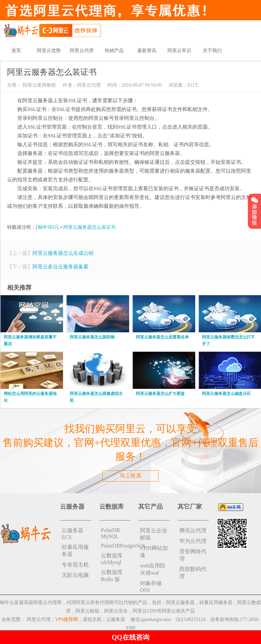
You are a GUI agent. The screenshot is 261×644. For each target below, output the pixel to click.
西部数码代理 (193, 573)
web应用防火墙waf (153, 569)
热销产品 (114, 51)
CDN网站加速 (154, 552)
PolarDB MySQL (111, 533)
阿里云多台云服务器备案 (61, 267)
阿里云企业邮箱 (154, 534)
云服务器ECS (73, 534)
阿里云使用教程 (39, 85)
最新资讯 (147, 51)
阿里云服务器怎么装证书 (89, 227)
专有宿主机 (75, 565)
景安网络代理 (193, 555)
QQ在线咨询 (130, 637)
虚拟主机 (92, 619)
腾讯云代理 (193, 530)
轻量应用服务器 (75, 551)
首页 (16, 51)
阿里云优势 (49, 51)
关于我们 (212, 51)
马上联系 (130, 476)
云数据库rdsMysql (112, 559)
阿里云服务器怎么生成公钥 (63, 253)
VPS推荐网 (67, 619)
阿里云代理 (82, 51)
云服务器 (116, 619)
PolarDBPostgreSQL (116, 546)
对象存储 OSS (151, 587)
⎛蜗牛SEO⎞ (47, 227)
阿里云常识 (179, 51)
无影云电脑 (75, 575)
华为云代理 (193, 541)
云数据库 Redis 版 (112, 576)
